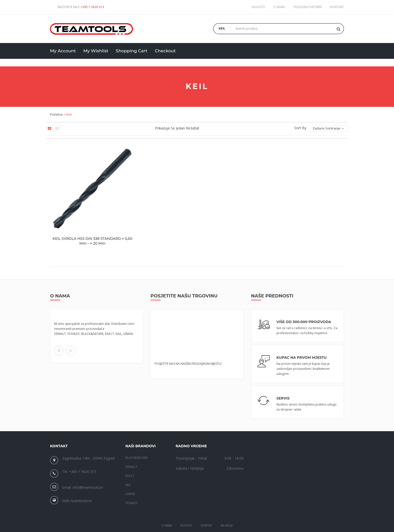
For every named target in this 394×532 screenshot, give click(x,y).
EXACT (130, 459)
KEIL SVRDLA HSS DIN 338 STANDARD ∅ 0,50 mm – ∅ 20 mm (84, 224)
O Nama (167, 509)
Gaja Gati (238, 524)
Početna (56, 114)
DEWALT (131, 450)
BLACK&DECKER (137, 441)
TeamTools (173, 524)
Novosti (258, 7)
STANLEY (132, 486)
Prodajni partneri (308, 7)
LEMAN (130, 477)
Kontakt (337, 7)
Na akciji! (227, 509)
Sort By (300, 128)
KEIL (128, 468)
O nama (279, 7)
